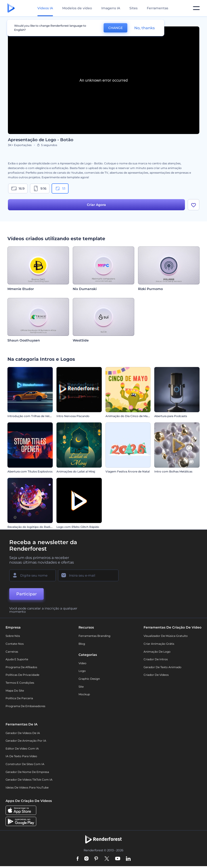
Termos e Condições (20, 684)
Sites (133, 8)
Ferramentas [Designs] (158, 8)
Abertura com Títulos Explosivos (30, 473)
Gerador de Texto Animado (163, 669)
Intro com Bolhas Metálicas (173, 473)
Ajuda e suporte (17, 661)
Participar (26, 596)
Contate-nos (15, 645)
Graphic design (89, 680)
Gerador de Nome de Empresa (27, 774)
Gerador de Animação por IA (26, 742)
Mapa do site (15, 692)
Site (81, 688)
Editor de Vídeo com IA (22, 750)
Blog (82, 645)
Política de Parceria (19, 700)
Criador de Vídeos (156, 676)
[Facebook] (78, 861)
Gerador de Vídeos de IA (23, 735)
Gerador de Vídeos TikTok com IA (29, 781)
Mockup (84, 696)
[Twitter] (107, 861)
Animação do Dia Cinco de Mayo (128, 418)
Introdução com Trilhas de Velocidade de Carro (40, 418)
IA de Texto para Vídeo (21, 758)
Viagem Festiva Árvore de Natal (128, 473)
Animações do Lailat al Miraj (76, 473)
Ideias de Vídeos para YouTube (27, 789)
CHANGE (115, 28)
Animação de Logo (157, 653)
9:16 (40, 188)
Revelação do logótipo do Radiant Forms (36, 528)
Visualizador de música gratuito (166, 638)
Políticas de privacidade (22, 676)
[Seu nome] (33, 577)
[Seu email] (88, 577)
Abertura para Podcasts (171, 418)
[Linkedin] (128, 861)
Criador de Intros (156, 661)
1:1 (60, 188)
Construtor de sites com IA (25, 766)
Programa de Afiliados (21, 669)
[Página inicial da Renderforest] (11, 8)
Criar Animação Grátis (159, 645)
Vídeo (82, 665)
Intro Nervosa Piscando (73, 418)
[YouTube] (118, 861)
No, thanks (145, 28)
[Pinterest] (96, 861)
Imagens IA (111, 8)
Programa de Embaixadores (25, 708)
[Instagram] (86, 861)
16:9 (18, 188)
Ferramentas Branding (94, 638)
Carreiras (12, 653)
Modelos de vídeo (77, 8)
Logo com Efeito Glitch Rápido (78, 528)
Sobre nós (13, 638)
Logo (82, 672)
